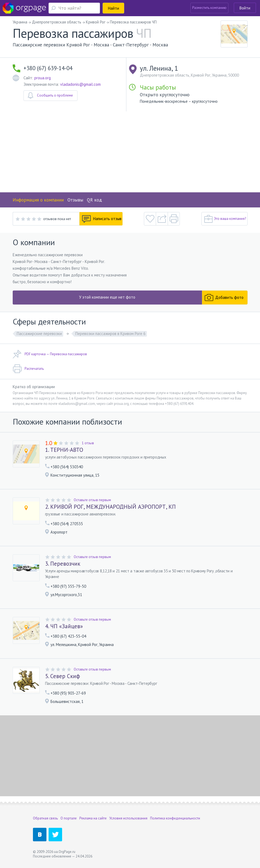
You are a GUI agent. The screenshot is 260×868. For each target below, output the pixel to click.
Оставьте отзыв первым (92, 500)
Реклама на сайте (93, 818)
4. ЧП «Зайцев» (64, 626)
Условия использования (128, 818)
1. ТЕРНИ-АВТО (64, 450)
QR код (94, 200)
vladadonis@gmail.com (80, 84)
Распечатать (28, 369)
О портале (69, 818)
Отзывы (75, 200)
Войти (245, 8)
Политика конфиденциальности (175, 818)
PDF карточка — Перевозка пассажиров (50, 354)
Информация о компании (38, 200)
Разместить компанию (209, 8)
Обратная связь (45, 818)
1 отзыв (88, 443)
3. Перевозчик (63, 564)
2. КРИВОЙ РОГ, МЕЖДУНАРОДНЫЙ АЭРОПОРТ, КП (110, 507)
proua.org (43, 78)
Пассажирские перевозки (39, 334)
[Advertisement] (130, 152)
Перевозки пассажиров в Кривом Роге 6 (110, 334)
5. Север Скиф (63, 676)
